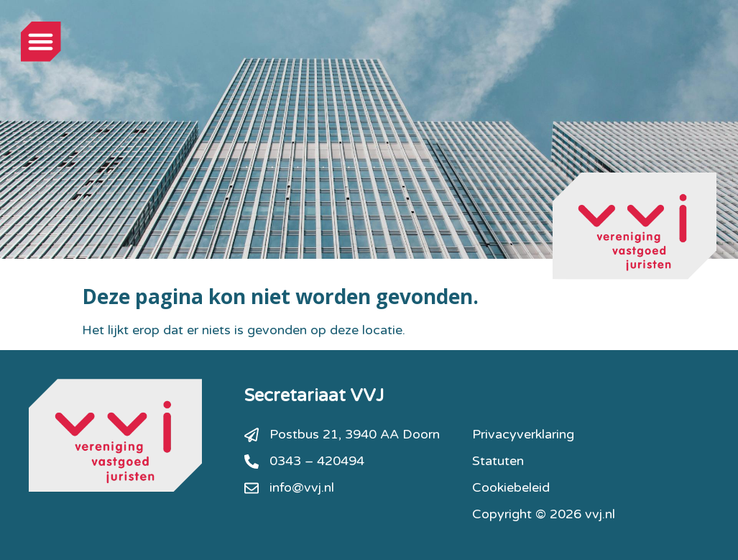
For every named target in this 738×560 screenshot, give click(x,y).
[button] (41, 42)
